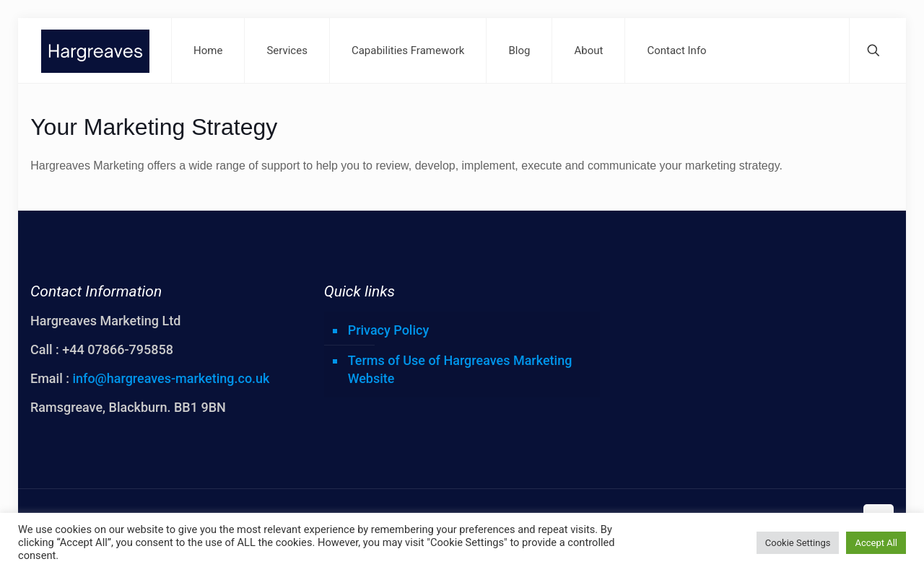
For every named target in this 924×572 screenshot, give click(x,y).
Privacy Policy (389, 330)
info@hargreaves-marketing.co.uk (171, 378)
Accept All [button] (876, 543)
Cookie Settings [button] (798, 543)
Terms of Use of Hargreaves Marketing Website (460, 369)
